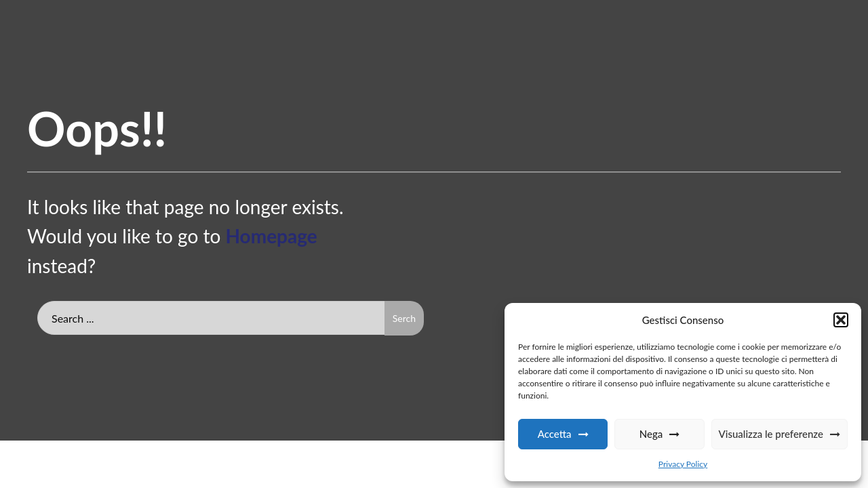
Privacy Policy (683, 464)
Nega (651, 434)
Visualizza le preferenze (771, 434)
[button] (841, 320)
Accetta (555, 434)
